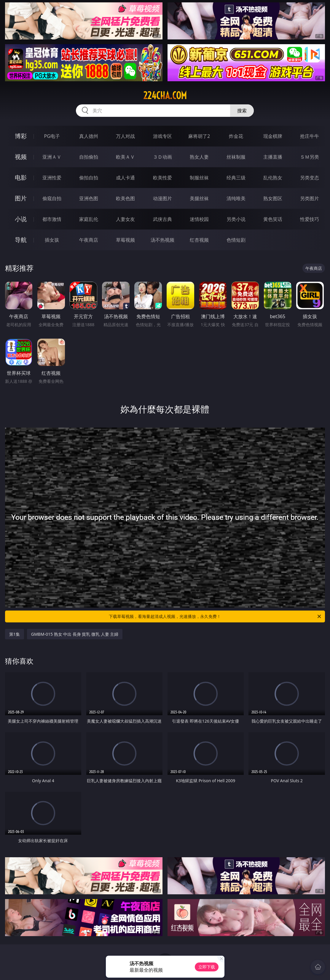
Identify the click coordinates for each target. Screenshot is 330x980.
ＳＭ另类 (310, 157)
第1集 (15, 634)
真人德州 (89, 136)
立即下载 (207, 967)
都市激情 (52, 219)
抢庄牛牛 (310, 136)
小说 (21, 219)
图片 (21, 198)
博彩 (21, 136)
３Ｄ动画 (162, 157)
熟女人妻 (199, 157)
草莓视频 (125, 240)
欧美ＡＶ (125, 157)
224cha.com (165, 95)
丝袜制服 (236, 157)
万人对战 (125, 136)
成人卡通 (125, 178)
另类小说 (236, 219)
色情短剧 (236, 240)
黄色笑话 (273, 219)
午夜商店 (89, 240)
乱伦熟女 (273, 178)
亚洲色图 (89, 198)
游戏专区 (162, 136)
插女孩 (52, 240)
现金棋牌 (273, 136)
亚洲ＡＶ (52, 157)
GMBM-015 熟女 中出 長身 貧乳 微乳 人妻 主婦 (75, 634)
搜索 (242, 111)
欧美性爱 (162, 178)
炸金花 (236, 136)
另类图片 (310, 198)
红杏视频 (199, 240)
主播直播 (273, 157)
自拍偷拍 (89, 157)
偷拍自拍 (89, 178)
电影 (21, 177)
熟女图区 (273, 198)
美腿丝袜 (199, 198)
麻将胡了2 (199, 136)
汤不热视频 (162, 240)
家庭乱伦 (89, 219)
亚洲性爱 (52, 178)
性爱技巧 (310, 219)
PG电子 (52, 136)
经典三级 (236, 178)
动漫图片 (162, 198)
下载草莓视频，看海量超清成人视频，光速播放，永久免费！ (215, 616)
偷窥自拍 (52, 198)
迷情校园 (199, 219)
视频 (21, 157)
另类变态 (310, 178)
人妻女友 (125, 219)
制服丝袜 (199, 178)
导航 (21, 240)
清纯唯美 (236, 198)
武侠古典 (162, 219)
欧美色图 (125, 198)
